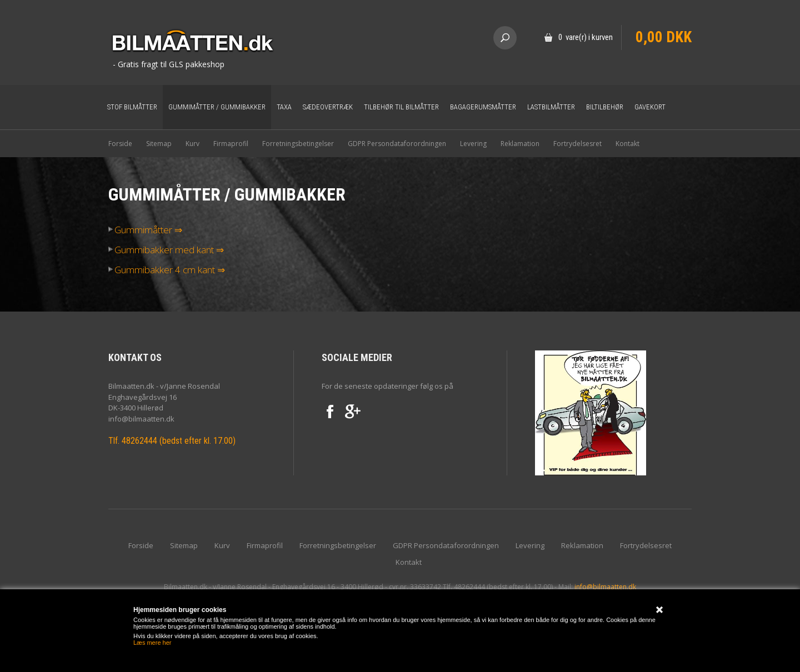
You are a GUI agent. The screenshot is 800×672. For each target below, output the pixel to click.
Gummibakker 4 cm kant (162, 270)
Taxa (284, 107)
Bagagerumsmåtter (483, 107)
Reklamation (520, 144)
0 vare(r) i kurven (586, 37)
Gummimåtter (140, 230)
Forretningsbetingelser (298, 144)
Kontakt (627, 144)
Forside (120, 144)
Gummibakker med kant (161, 250)
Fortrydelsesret (577, 144)
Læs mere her (152, 643)
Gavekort (650, 107)
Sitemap (159, 144)
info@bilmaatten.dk (605, 587)
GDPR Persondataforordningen (397, 144)
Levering (473, 144)
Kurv (192, 144)
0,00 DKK (664, 37)
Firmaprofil (231, 144)
